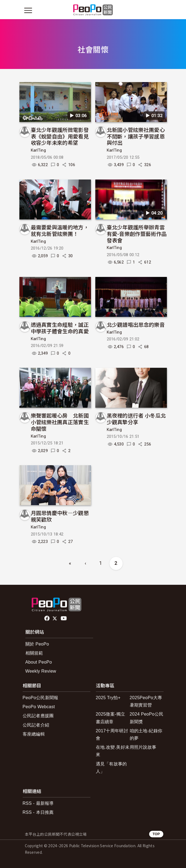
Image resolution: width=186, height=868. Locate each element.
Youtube (64, 618)
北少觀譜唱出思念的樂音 (136, 324)
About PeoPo (39, 662)
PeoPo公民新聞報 (41, 698)
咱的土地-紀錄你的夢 (146, 734)
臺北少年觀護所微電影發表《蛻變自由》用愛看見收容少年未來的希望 (60, 136)
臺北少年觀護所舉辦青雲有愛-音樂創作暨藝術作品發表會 (137, 234)
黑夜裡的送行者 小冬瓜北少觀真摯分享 (136, 419)
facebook (47, 618)
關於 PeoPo (37, 644)
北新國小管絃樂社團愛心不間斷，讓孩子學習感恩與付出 (136, 136)
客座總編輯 (34, 734)
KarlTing (39, 150)
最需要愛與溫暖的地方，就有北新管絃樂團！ (60, 230)
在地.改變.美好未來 (113, 751)
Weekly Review (41, 671)
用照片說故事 (143, 747)
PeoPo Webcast (39, 707)
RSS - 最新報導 (38, 803)
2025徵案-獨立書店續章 (111, 718)
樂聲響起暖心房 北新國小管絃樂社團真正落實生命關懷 (60, 422)
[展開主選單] (28, 10)
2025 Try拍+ (108, 698)
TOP (156, 834)
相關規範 (34, 653)
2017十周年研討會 (112, 734)
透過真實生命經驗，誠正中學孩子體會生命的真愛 (60, 328)
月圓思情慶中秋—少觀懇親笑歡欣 (60, 516)
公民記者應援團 (38, 716)
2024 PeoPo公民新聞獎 (147, 718)
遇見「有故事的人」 (111, 768)
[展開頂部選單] (158, 10)
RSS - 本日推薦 (38, 812)
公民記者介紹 (36, 725)
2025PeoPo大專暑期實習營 (146, 701)
